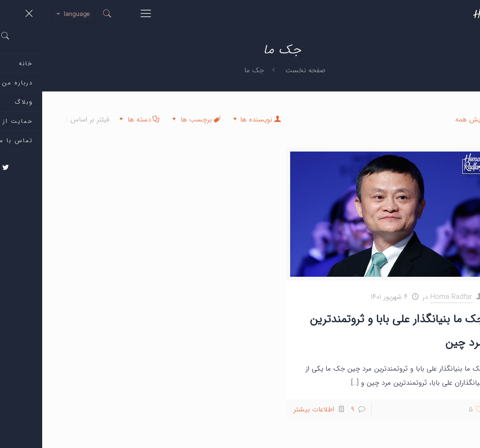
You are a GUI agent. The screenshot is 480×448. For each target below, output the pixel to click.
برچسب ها (153, 120)
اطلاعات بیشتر (272, 410)
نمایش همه (435, 120)
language (30, 14)
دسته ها (96, 120)
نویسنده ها (214, 120)
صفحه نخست (263, 70)
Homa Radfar (409, 297)
